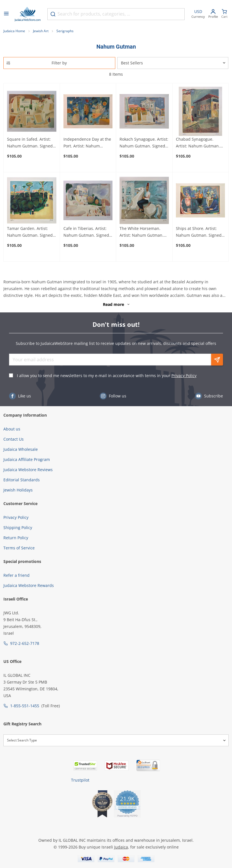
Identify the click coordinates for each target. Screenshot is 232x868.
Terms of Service (19, 548)
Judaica (121, 847)
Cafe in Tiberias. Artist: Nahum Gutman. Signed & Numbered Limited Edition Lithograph (86, 232)
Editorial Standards (22, 480)
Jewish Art (41, 31)
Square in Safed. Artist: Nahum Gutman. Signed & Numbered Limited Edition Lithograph (30, 143)
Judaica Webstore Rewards (29, 585)
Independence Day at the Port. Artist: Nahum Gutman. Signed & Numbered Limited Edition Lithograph (87, 143)
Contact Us (14, 439)
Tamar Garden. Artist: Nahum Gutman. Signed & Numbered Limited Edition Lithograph (30, 232)
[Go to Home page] (28, 14)
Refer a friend (16, 575)
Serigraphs (65, 31)
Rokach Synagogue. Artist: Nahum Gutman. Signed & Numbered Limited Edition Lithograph (144, 143)
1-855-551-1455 (25, 706)
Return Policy (16, 538)
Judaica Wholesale (21, 449)
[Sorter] (173, 63)
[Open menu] (6, 14)
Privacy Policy (184, 376)
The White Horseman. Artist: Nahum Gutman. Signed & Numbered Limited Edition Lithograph (142, 232)
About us (12, 429)
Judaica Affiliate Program (27, 459)
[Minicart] (224, 14)
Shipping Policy (18, 527)
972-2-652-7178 (25, 643)
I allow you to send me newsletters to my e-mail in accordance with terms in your (107, 376)
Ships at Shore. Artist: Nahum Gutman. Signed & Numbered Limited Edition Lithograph (199, 232)
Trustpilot (80, 780)
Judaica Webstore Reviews (28, 470)
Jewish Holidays (18, 490)
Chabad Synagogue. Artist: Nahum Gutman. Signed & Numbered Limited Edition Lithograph (198, 143)
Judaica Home (14, 31)
